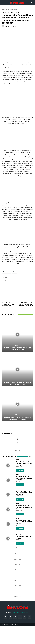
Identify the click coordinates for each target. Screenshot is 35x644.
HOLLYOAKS (14, 9)
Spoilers (16, 12)
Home (3, 9)
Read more (20, 470)
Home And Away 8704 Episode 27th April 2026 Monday (18, 348)
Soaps (8, 9)
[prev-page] (3, 425)
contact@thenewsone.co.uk (21, 612)
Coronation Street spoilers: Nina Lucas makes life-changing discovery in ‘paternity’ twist (9, 306)
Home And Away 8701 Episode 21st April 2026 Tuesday (24, 507)
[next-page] (6, 425)
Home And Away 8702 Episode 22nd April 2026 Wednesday (18, 418)
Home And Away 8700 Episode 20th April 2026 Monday (24, 522)
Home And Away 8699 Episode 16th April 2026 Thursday (24, 537)
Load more (17, 548)
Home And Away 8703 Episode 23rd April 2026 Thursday (18, 383)
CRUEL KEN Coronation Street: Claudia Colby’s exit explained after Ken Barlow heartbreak (26, 305)
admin (7, 26)
